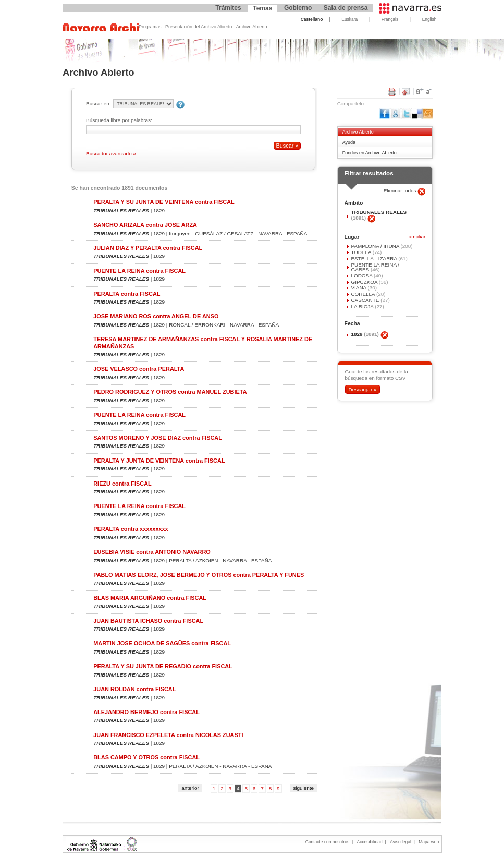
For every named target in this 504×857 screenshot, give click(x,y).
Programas (150, 27)
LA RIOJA (363, 306)
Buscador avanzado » (111, 154)
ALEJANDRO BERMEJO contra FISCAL (146, 712)
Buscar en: (98, 104)
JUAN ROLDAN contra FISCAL (134, 689)
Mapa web (429, 842)
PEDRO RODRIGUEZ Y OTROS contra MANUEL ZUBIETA (170, 392)
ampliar (417, 237)
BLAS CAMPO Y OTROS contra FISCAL (146, 757)
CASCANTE (366, 300)
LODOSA (362, 276)
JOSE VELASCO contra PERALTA (139, 369)
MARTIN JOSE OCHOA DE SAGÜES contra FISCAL (162, 643)
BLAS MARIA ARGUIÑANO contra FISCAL (150, 598)
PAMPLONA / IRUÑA (376, 246)
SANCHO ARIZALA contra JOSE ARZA (145, 225)
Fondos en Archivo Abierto (370, 153)
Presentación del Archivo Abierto (199, 27)
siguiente (303, 788)
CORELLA (363, 294)
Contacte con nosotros (327, 842)
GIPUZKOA (365, 282)
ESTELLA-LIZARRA (374, 258)
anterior (190, 788)
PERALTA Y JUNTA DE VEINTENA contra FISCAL (159, 461)
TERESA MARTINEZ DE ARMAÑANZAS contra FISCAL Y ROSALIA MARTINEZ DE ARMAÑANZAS (203, 342)
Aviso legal (401, 842)
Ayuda (349, 142)
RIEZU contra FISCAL (122, 484)
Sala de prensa (346, 8)
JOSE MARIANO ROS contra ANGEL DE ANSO (156, 316)
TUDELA (361, 252)
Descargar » (362, 389)
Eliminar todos (401, 191)
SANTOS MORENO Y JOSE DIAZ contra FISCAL (158, 438)
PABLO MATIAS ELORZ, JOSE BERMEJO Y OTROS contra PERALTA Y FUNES (199, 575)
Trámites (228, 8)
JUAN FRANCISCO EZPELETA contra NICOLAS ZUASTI (168, 735)
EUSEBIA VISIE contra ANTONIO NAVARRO (152, 552)
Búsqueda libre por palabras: (119, 120)
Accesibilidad (370, 842)
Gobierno (298, 8)
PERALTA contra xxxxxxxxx (131, 529)
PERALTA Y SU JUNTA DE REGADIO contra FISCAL (163, 666)
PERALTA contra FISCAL (127, 294)
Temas (262, 8)
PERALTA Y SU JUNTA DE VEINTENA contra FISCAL (164, 202)
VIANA (359, 288)
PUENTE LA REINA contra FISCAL (139, 271)
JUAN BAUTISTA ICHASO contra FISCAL (148, 621)
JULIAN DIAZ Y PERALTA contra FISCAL (148, 248)
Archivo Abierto (358, 132)
